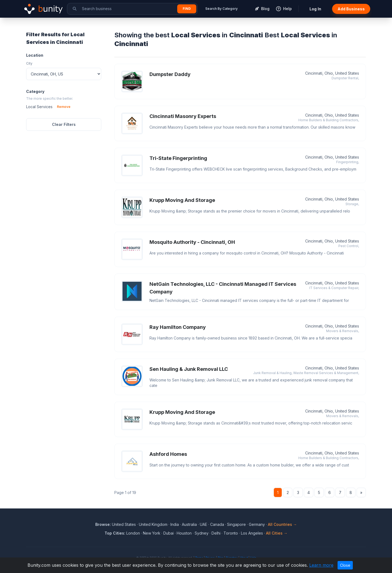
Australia (189, 524)
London (133, 533)
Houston (184, 533)
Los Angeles (252, 533)
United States (124, 524)
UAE (203, 524)
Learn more (321, 565)
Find (187, 9)
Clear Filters (64, 124)
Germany (257, 524)
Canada (217, 524)
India (175, 524)
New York (152, 533)
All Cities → (277, 533)
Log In (315, 9)
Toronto (231, 533)
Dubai (169, 533)
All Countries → (282, 524)
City (29, 63)
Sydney (202, 533)
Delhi (216, 533)
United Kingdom (153, 524)
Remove (64, 107)
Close (345, 565)
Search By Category (221, 9)
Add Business (351, 9)
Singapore (236, 524)
